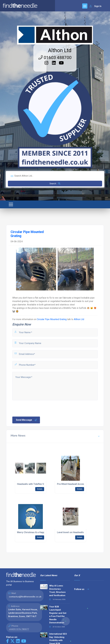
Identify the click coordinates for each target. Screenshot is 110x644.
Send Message (26, 420)
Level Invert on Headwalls (70, 532)
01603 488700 (55, 58)
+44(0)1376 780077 (19, 629)
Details (40, 489)
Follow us (82, 589)
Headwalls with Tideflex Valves (33, 484)
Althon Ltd (60, 50)
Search (55, 184)
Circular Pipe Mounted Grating (52, 319)
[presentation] (34, 408)
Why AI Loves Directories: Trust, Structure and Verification (57, 591)
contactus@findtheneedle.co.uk (25, 597)
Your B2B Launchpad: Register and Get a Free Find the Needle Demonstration (58, 615)
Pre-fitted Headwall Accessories (74, 484)
